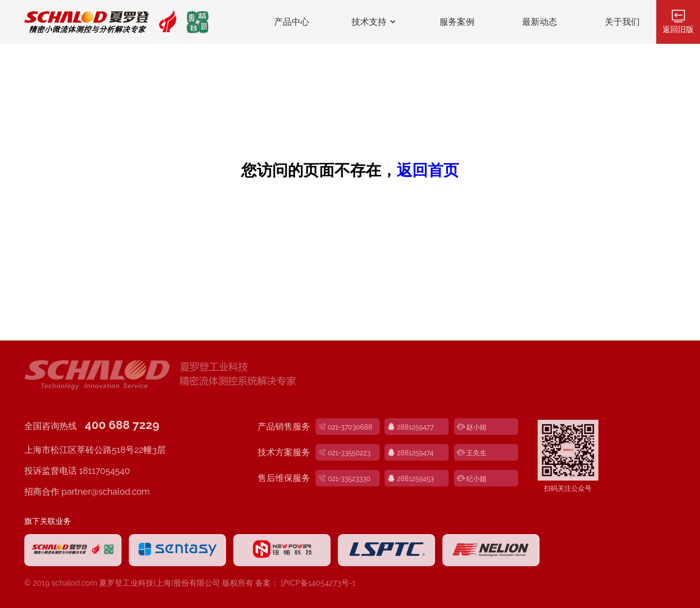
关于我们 (622, 22)
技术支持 (375, 22)
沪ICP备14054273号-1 (318, 583)
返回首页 (428, 170)
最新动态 (540, 22)
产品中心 (292, 22)
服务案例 (457, 22)
